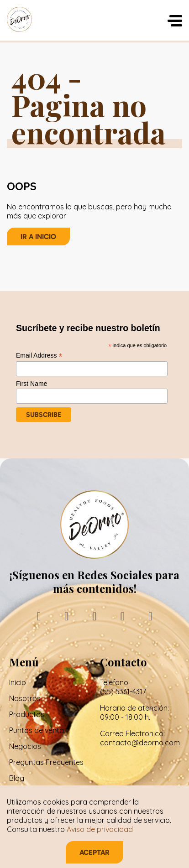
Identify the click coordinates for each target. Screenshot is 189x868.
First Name (31, 384)
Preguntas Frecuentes (46, 762)
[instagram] (66, 616)
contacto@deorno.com (140, 743)
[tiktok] (150, 616)
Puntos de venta (37, 730)
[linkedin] (94, 616)
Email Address (39, 356)
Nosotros (25, 698)
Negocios (25, 746)
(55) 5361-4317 (123, 691)
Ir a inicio (38, 236)
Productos (27, 714)
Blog (17, 778)
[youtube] (123, 616)
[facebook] (39, 616)
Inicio (18, 682)
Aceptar (94, 852)
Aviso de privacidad (100, 829)
